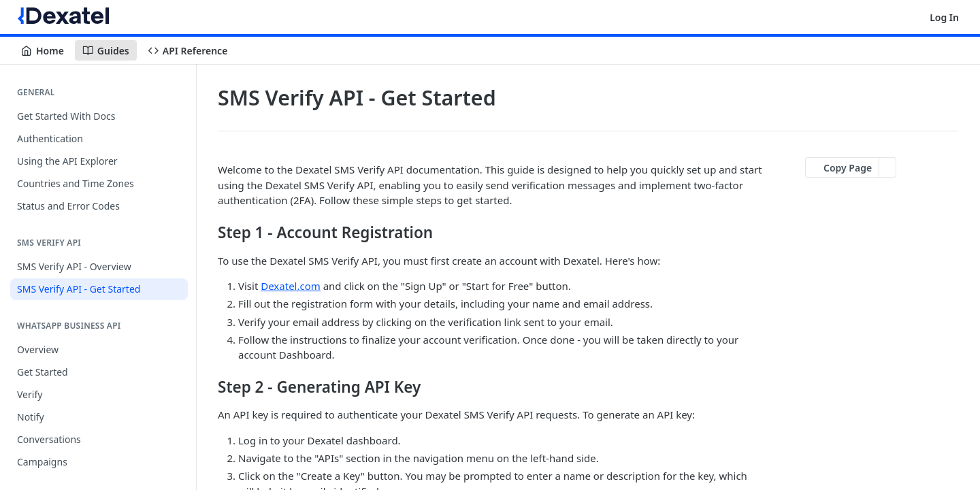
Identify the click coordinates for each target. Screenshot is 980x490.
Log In (944, 17)
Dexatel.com (291, 286)
